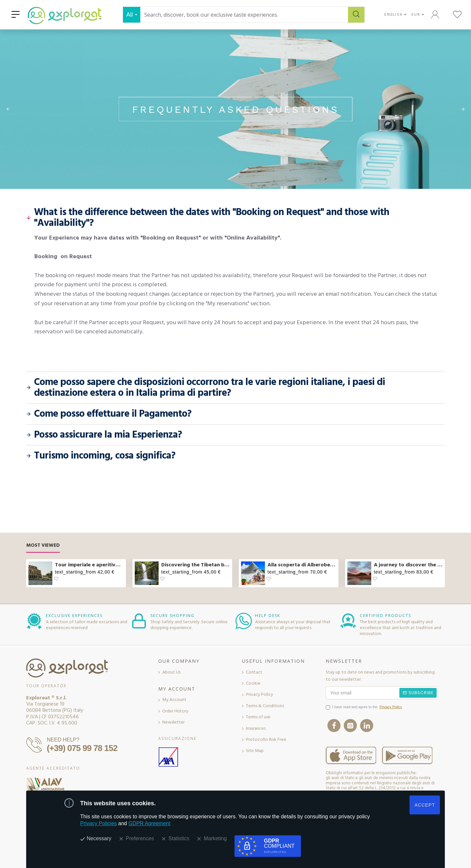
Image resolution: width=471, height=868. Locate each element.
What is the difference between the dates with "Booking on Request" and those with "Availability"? (212, 218)
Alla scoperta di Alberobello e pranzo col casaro (302, 565)
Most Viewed (43, 546)
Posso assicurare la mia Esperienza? (108, 435)
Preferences (140, 838)
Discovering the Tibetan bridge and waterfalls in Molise (196, 565)
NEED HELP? (63, 740)
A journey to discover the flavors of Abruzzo (408, 565)
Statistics (179, 838)
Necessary (99, 838)
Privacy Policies (98, 823)
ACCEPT (425, 805)
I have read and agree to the (364, 707)
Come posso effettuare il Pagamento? (113, 414)
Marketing (215, 838)
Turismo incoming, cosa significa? (105, 456)
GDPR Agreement (149, 823)
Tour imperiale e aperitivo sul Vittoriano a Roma (89, 565)
